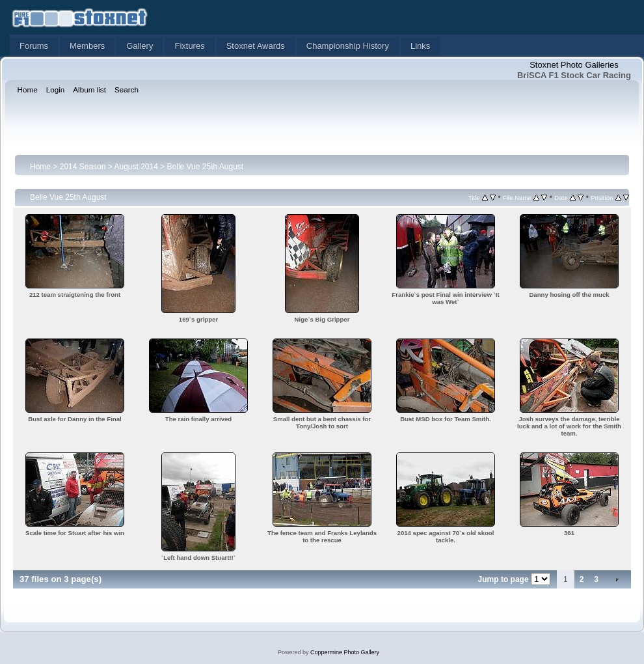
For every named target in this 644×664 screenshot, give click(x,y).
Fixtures (189, 46)
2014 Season (83, 167)
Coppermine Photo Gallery (345, 652)
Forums (34, 46)
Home (40, 167)
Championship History (348, 46)
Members (87, 46)
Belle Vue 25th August (206, 167)
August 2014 (136, 167)
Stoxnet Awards (256, 46)
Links (420, 46)
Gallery (140, 46)
